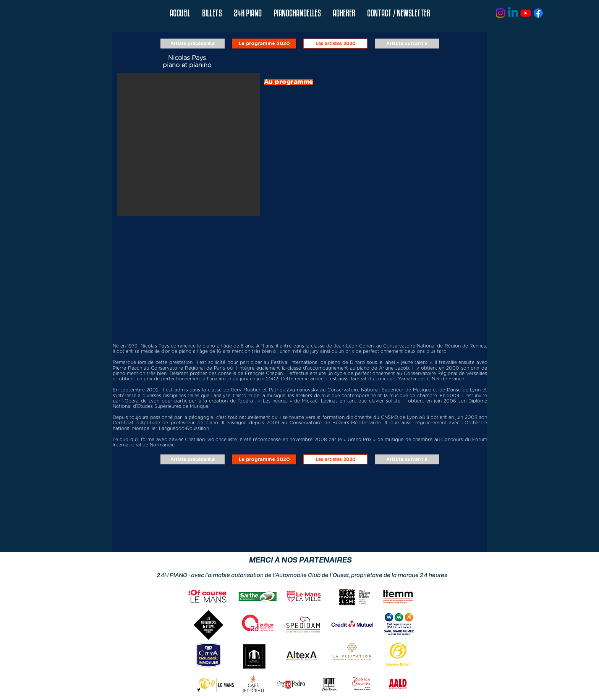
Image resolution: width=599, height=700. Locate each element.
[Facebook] (538, 13)
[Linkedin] (513, 13)
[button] (248, 13)
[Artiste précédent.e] (193, 44)
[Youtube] (526, 13)
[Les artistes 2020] (335, 44)
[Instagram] (500, 13)
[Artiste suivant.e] (407, 44)
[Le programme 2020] (264, 44)
